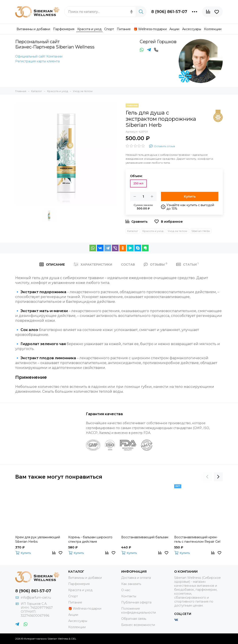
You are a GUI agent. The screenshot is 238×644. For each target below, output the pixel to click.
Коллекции (77, 627)
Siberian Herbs (201, 231)
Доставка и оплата (136, 578)
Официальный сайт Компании (39, 56)
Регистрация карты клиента (37, 61)
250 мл (138, 183)
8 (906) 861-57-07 (169, 12)
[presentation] (207, 477)
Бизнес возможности (138, 625)
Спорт (73, 596)
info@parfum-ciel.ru (36, 598)
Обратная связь (134, 619)
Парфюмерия (79, 584)
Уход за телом (177, 231)
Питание (75, 602)
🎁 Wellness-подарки (85, 609)
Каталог (133, 231)
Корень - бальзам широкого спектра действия (90, 539)
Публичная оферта (136, 602)
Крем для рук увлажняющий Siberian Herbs (38, 539)
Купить (190, 196)
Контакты (129, 596)
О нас (126, 590)
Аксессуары (78, 621)
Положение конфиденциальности (139, 611)
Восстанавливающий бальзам (145, 537)
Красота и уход (153, 231)
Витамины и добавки (85, 578)
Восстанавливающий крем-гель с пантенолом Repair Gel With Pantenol (197, 539)
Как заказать (131, 584)
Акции (73, 615)
